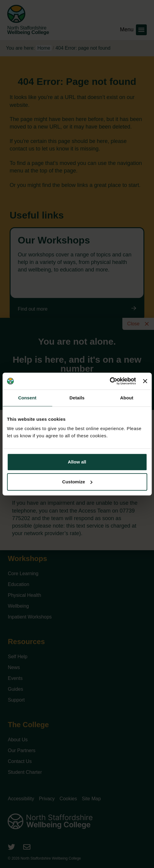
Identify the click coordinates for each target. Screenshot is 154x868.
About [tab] (127, 398)
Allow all (77, 462)
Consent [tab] (27, 398)
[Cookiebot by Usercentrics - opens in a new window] (110, 381)
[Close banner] (145, 381)
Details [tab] (77, 398)
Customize (77, 482)
